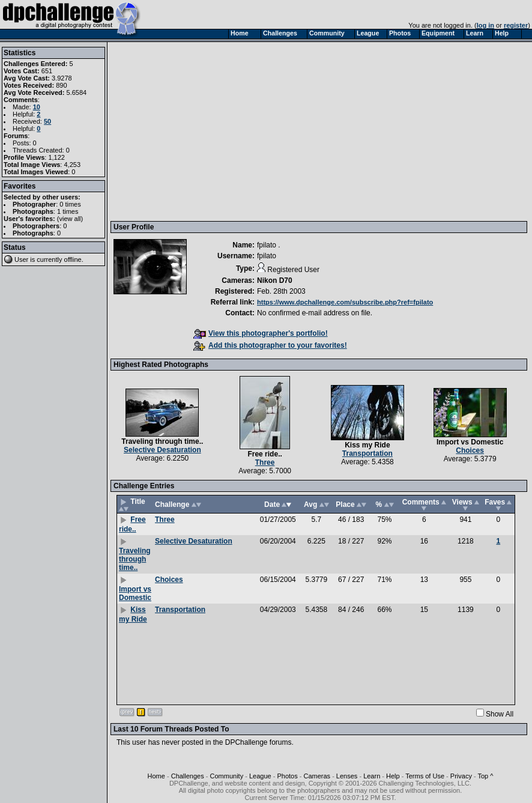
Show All (500, 714)
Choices (470, 450)
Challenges (188, 776)
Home (156, 776)
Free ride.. (264, 454)
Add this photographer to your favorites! (270, 345)
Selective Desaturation (162, 450)
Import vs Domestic (470, 442)
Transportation (367, 453)
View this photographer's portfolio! (261, 333)
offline (73, 259)
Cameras (317, 776)
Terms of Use (425, 776)
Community (227, 776)
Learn (372, 776)
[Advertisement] (320, 131)
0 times (70, 204)
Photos (287, 776)
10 (37, 107)
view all (70, 219)
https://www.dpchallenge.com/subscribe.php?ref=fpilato (345, 302)
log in (485, 25)
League (260, 776)
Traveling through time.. (162, 441)
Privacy (461, 776)
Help (393, 776)
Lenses (347, 776)
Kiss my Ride (367, 445)
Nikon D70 (275, 280)
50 (47, 121)
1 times (68, 211)
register (516, 25)
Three (265, 462)
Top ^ (485, 776)
